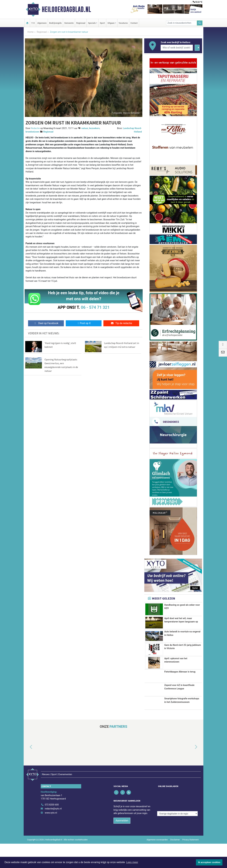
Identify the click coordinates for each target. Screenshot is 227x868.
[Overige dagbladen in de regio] (177, 822)
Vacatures (123, 23)
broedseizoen (32, 132)
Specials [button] (92, 23)
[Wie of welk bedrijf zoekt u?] (177, 48)
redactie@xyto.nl (53, 833)
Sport (102, 23)
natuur (85, 128)
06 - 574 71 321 (95, 307)
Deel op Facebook (46, 323)
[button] (27, 778)
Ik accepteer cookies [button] (209, 862)
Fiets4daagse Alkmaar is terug (180, 692)
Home (31, 32)
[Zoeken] (200, 23)
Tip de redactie (121, 323)
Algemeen (42, 23)
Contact (134, 23)
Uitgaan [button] (111, 23)
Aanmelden (122, 845)
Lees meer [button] (132, 862)
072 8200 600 (52, 829)
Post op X (84, 323)
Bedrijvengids (55, 23)
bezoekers (94, 128)
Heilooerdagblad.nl (66, 9)
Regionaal (81, 23)
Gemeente (69, 23)
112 (33, 23)
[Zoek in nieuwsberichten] (182, 23)
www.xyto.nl (51, 837)
